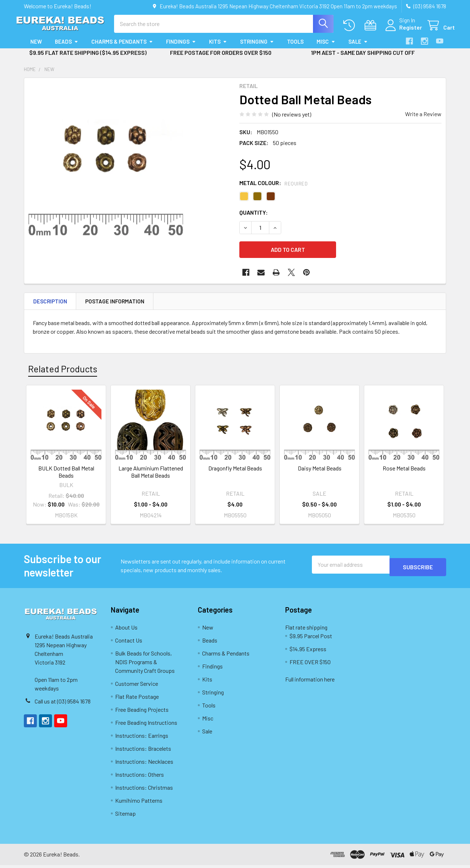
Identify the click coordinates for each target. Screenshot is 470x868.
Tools (295, 48)
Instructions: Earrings (142, 738)
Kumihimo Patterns (139, 803)
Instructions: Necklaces (144, 764)
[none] (106, 166)
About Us (126, 630)
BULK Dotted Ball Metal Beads (66, 475)
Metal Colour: (273, 189)
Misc (326, 48)
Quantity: (254, 219)
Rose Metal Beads (404, 471)
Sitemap (125, 816)
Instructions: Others (140, 777)
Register (402, 32)
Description (50, 304)
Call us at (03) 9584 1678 (63, 704)
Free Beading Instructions (146, 725)
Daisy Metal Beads (320, 471)
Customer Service (137, 686)
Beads (67, 48)
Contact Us (129, 643)
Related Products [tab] (63, 372)
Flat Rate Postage (137, 699)
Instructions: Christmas (144, 790)
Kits (218, 48)
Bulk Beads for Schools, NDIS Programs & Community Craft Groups (145, 665)
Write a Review (423, 120)
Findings (181, 48)
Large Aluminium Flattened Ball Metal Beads (151, 475)
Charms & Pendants (122, 48)
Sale (358, 48)
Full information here (310, 682)
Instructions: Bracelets (143, 751)
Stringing (257, 48)
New (36, 48)
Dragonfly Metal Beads (235, 471)
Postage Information (115, 304)
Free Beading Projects (142, 712)
